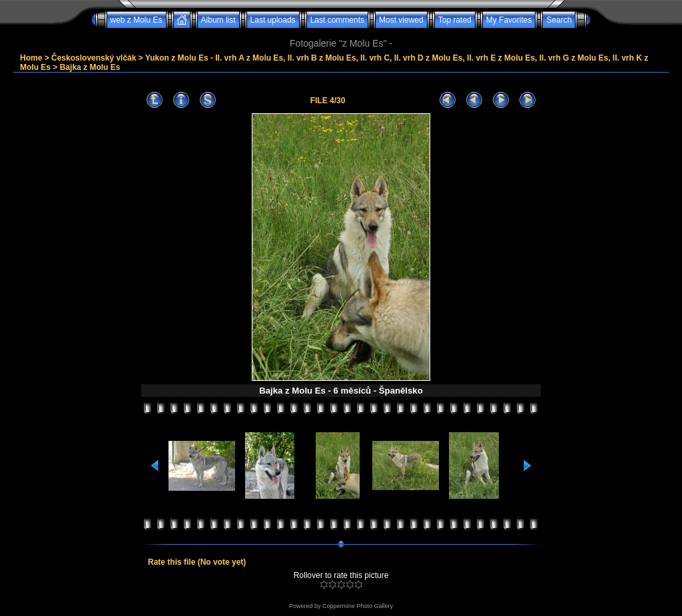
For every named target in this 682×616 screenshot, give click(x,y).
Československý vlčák (94, 58)
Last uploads (273, 20)
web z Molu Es (137, 20)
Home (31, 58)
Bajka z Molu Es (90, 67)
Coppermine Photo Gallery (358, 606)
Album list (218, 20)
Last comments (337, 20)
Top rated (455, 20)
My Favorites (509, 20)
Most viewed (401, 20)
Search (559, 20)
